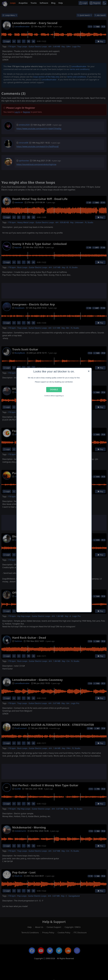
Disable (54, 390)
